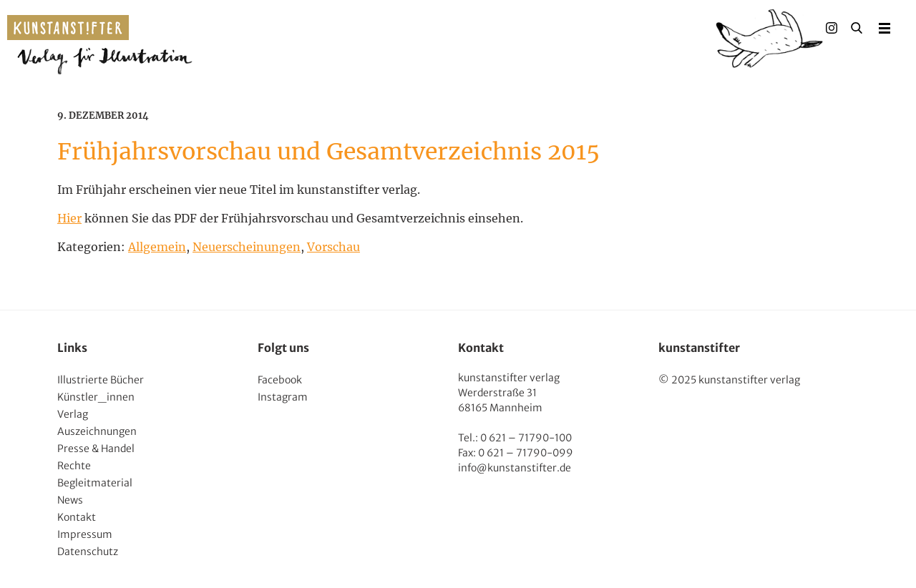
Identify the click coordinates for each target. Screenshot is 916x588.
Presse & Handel (96, 449)
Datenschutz (88, 552)
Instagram (283, 397)
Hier (69, 218)
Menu (885, 28)
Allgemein (157, 247)
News (70, 500)
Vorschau (333, 247)
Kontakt (77, 517)
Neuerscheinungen (247, 247)
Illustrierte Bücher (101, 380)
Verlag (73, 414)
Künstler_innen (96, 397)
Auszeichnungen (97, 431)
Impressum (85, 534)
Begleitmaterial (95, 483)
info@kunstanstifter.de (515, 468)
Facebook (280, 380)
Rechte (74, 466)
